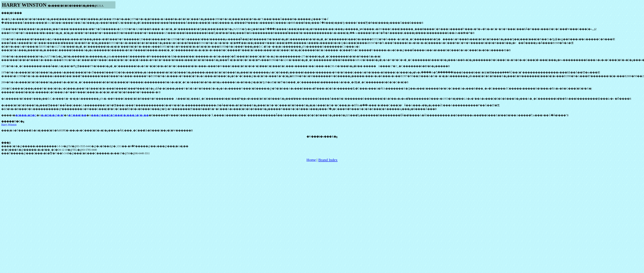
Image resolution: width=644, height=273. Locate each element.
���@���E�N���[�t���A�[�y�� (120, 115)
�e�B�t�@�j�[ (52, 115)
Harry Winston (9, 124)
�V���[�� (77, 115)
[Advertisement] (322, 172)
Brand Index (328, 160)
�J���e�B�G (26, 115)
